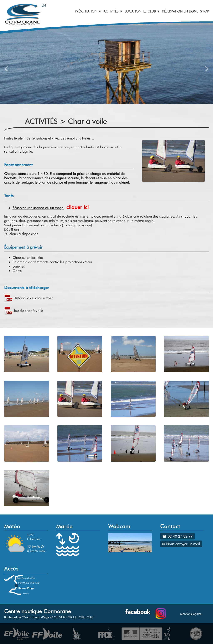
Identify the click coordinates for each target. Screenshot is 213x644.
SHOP (204, 11)
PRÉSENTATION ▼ (88, 11)
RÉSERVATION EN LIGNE (180, 11)
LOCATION (133, 11)
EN (44, 5)
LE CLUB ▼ (152, 11)
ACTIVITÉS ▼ (113, 11)
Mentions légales (191, 614)
